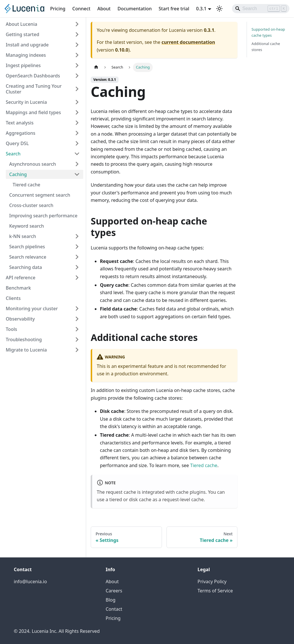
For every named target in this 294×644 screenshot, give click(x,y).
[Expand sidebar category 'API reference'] (77, 278)
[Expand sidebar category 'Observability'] (77, 319)
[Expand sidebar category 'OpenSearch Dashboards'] (77, 76)
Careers (114, 591)
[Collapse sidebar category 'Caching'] (77, 174)
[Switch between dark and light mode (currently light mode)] (219, 9)
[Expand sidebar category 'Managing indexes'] (77, 55)
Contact (114, 609)
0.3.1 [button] (201, 9)
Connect (81, 9)
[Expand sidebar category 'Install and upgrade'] (77, 45)
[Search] (261, 9)
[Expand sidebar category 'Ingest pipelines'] (77, 65)
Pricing (58, 9)
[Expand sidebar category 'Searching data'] (77, 267)
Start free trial (174, 9)
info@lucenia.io (30, 581)
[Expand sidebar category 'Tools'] (77, 329)
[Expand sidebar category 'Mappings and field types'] (77, 112)
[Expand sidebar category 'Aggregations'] (77, 133)
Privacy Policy (212, 581)
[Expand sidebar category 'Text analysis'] (77, 123)
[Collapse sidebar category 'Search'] (77, 154)
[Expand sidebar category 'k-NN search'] (77, 236)
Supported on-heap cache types (268, 32)
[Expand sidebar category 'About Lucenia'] (77, 24)
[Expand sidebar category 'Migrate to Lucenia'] (77, 350)
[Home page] (96, 67)
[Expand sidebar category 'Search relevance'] (77, 257)
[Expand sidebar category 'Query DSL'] (77, 143)
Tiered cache (204, 465)
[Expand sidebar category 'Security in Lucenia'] (77, 102)
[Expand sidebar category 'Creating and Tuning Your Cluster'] (77, 89)
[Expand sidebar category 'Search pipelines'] (77, 247)
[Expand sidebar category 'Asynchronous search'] (77, 164)
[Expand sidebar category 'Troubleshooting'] (77, 339)
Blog (111, 600)
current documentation (188, 42)
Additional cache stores (266, 47)
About (104, 9)
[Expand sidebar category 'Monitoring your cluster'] (77, 309)
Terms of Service (215, 591)
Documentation (135, 9)
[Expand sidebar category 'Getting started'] (77, 34)
